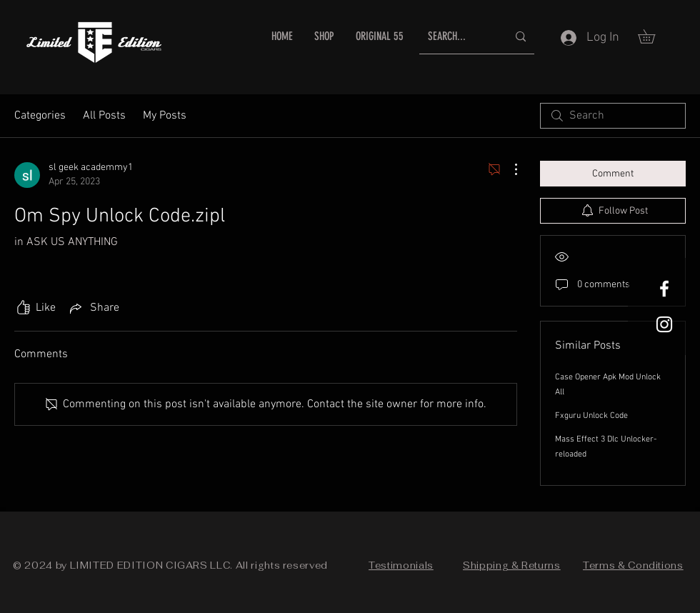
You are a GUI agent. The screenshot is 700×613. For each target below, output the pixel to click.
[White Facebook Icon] (664, 289)
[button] (653, 36)
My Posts (165, 116)
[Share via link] (93, 308)
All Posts (104, 116)
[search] (613, 116)
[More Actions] (509, 169)
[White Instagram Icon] (664, 324)
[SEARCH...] (457, 37)
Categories (40, 116)
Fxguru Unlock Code (591, 416)
